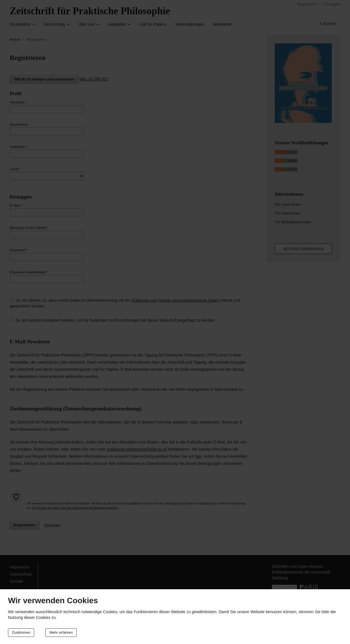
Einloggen (332, 4)
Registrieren (307, 4)
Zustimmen (21, 632)
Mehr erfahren (61, 632)
